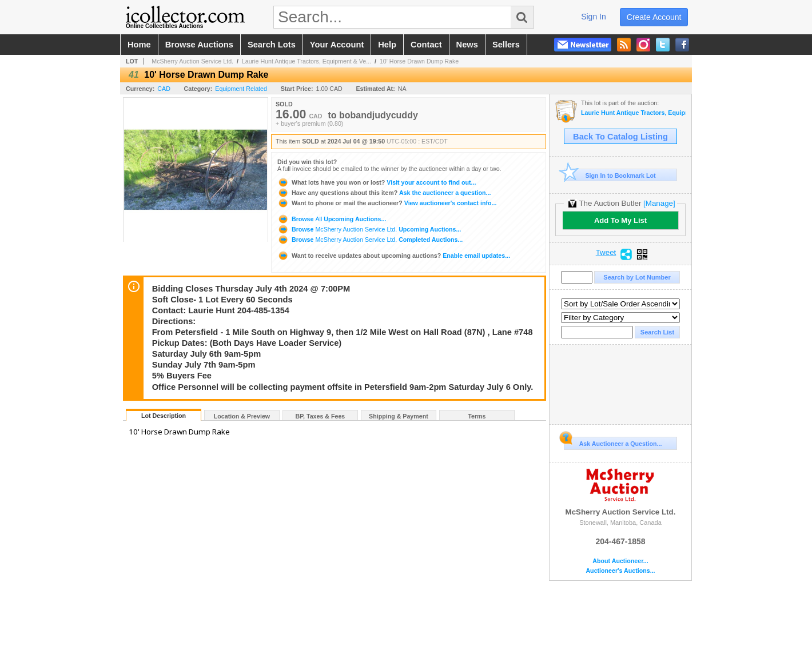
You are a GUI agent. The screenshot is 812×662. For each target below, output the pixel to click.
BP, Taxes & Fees (321, 416)
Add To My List (620, 220)
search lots (272, 45)
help (387, 45)
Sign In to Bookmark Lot (610, 175)
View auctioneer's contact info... (387, 203)
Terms (477, 416)
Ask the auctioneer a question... (384, 193)
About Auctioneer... (620, 561)
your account (337, 45)
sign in (594, 17)
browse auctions (199, 45)
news (467, 45)
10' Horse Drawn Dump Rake (419, 61)
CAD (164, 89)
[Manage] (659, 203)
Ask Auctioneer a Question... (613, 442)
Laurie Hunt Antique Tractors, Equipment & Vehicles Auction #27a (633, 113)
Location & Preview (242, 416)
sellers (506, 45)
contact (426, 45)
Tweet (606, 253)
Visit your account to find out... (377, 182)
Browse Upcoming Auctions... (332, 219)
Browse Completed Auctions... (370, 240)
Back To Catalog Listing (620, 137)
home (139, 45)
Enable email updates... (394, 256)
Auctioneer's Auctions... (620, 571)
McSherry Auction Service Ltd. (192, 61)
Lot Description (164, 416)
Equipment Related (241, 89)
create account (654, 17)
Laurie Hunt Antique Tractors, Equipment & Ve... (307, 61)
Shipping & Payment (399, 416)
